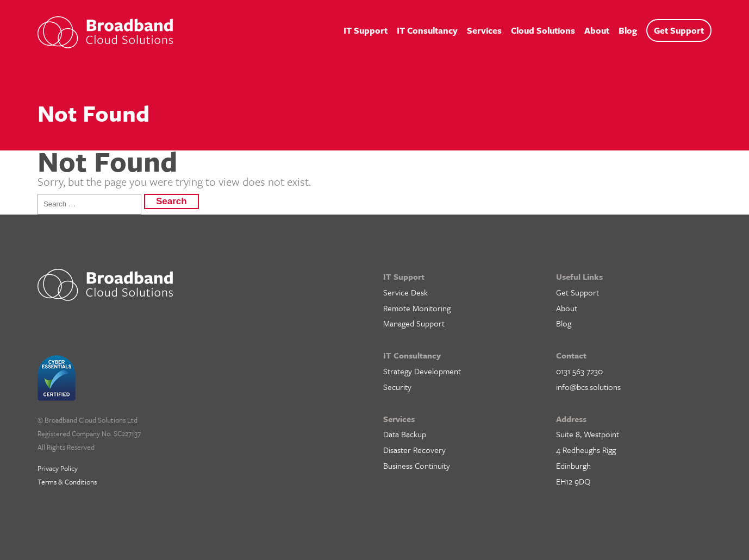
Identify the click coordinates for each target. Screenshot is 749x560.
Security (397, 387)
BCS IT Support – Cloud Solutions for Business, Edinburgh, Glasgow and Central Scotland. (105, 32)
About (597, 30)
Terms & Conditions (67, 482)
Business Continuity (417, 465)
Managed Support (414, 323)
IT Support (366, 30)
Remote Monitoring (417, 308)
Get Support (679, 30)
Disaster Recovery (414, 450)
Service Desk (405, 292)
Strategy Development (422, 371)
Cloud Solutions (543, 30)
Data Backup (405, 434)
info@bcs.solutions (588, 387)
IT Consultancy (427, 30)
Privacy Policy (58, 468)
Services (484, 30)
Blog (628, 30)
